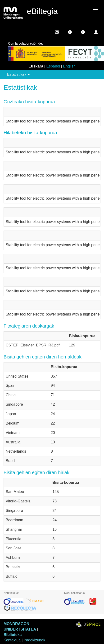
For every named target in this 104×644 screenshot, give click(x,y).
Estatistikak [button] (18, 74)
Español (53, 66)
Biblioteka (13, 635)
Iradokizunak (34, 640)
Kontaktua (12, 640)
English (69, 66)
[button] (70, 32)
